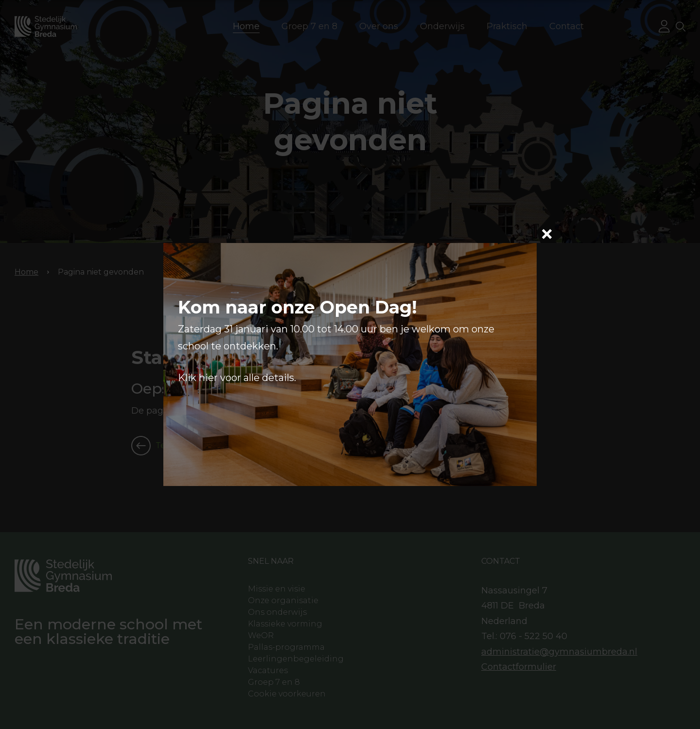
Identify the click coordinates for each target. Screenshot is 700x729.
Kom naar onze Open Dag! (297, 307)
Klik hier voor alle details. (237, 378)
